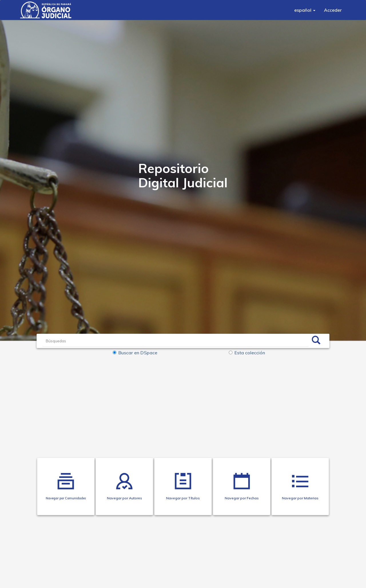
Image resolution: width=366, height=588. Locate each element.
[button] (305, 10)
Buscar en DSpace (135, 353)
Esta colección (247, 353)
